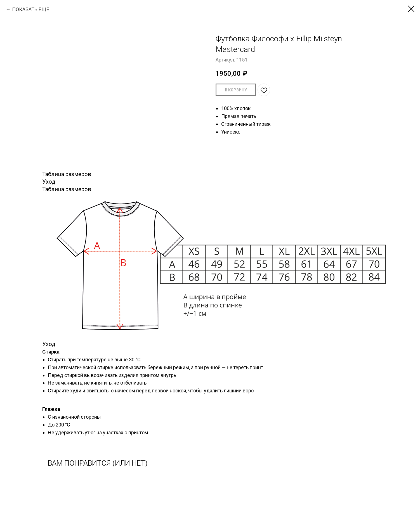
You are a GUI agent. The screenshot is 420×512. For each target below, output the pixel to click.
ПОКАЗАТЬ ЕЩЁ (31, 9)
